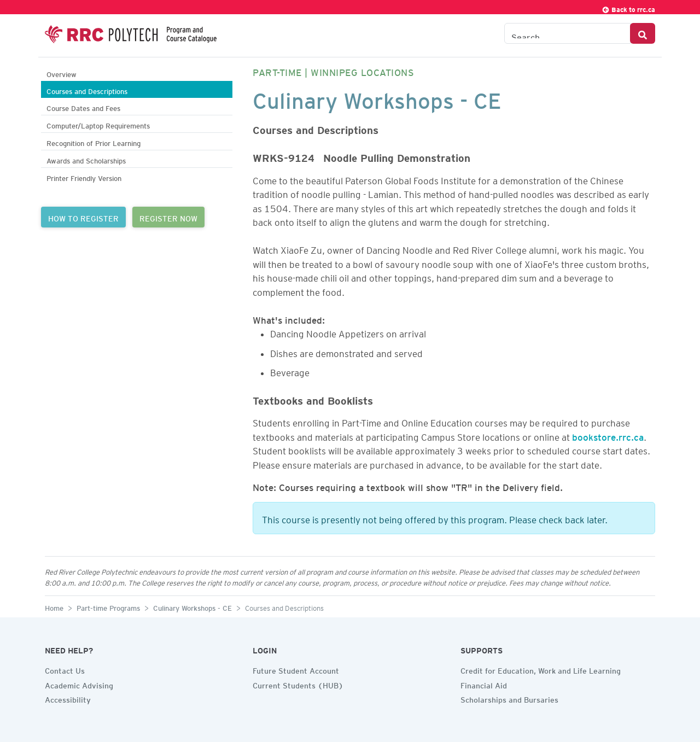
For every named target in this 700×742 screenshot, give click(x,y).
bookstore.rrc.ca (608, 435)
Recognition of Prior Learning (94, 142)
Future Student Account (296, 669)
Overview (62, 73)
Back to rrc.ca (628, 8)
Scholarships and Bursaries (509, 698)
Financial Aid (484, 684)
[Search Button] (643, 33)
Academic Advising (79, 684)
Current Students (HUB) (298, 684)
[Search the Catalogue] (567, 33)
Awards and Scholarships (86, 159)
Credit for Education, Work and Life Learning (541, 669)
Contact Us (65, 669)
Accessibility (68, 698)
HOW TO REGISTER (83, 217)
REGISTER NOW (168, 217)
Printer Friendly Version (84, 177)
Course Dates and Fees (83, 107)
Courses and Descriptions (87, 90)
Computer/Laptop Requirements (98, 124)
